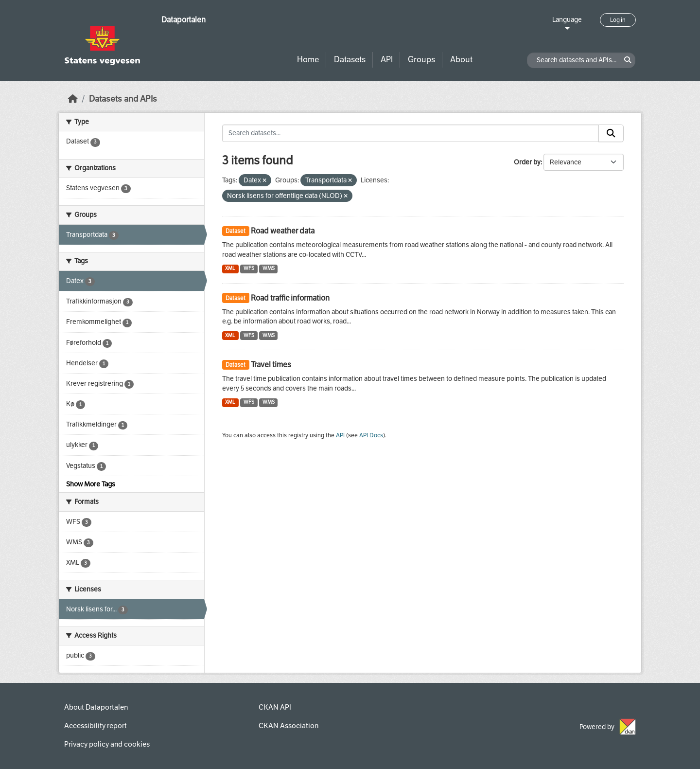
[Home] (73, 99)
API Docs (371, 435)
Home (308, 60)
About (461, 60)
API (387, 60)
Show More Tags (91, 484)
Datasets (350, 60)
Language (567, 20)
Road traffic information (290, 298)
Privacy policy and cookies (107, 744)
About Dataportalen (96, 707)
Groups (421, 60)
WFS (249, 268)
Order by (527, 162)
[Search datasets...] (411, 133)
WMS (269, 268)
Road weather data (283, 231)
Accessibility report (96, 726)
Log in (618, 20)
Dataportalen (184, 20)
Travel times (271, 365)
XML (230, 268)
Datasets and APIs (123, 99)
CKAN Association (289, 726)
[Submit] (611, 133)
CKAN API (275, 707)
